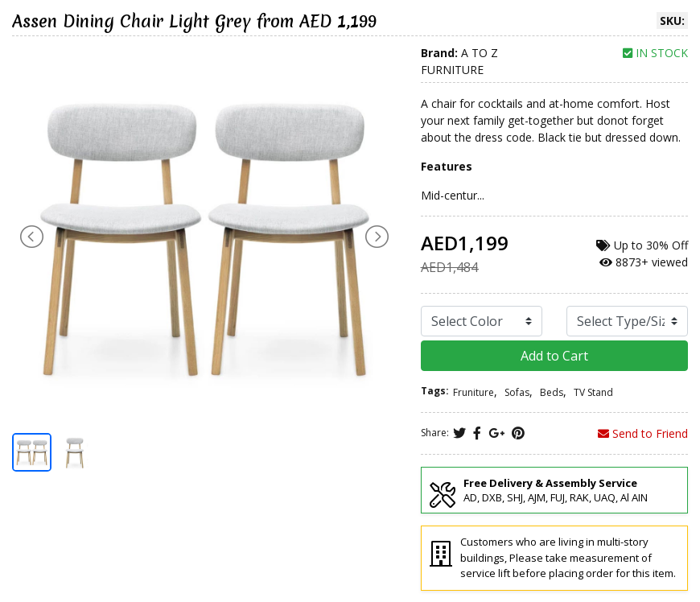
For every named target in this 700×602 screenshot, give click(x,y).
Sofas (517, 392)
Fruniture (474, 392)
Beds (552, 392)
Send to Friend (643, 433)
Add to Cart (554, 356)
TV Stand (593, 392)
